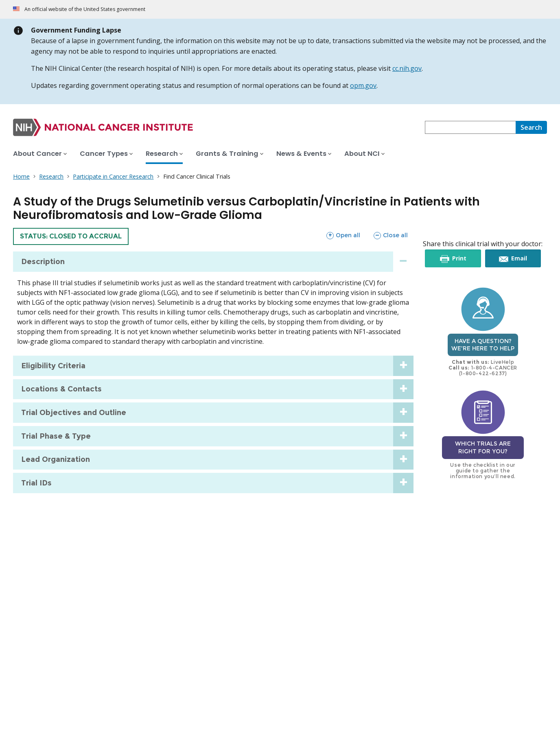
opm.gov (363, 85)
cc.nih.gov (407, 68)
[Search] (531, 127)
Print (459, 258)
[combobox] (470, 127)
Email (519, 258)
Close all (390, 235)
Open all (343, 235)
